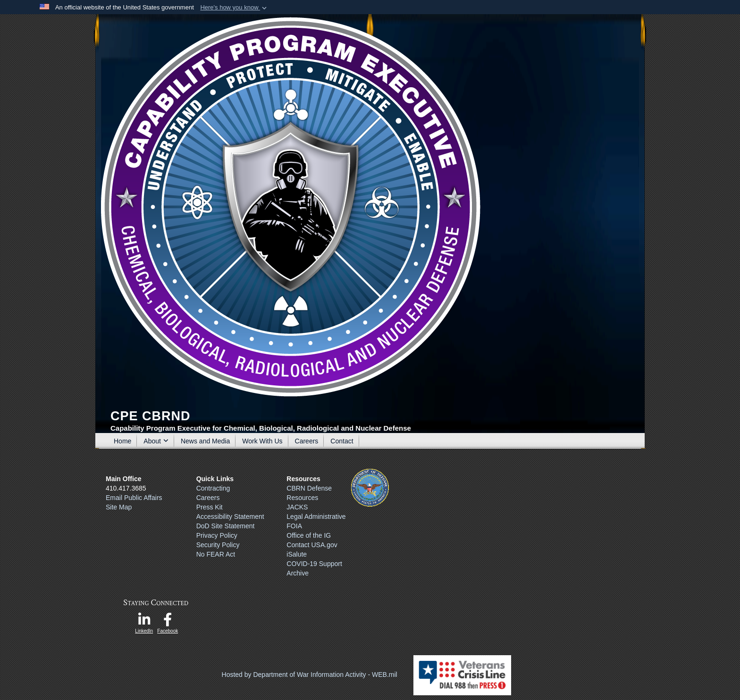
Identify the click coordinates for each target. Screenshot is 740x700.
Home (122, 441)
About (156, 441)
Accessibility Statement (230, 517)
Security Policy (218, 545)
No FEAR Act (216, 554)
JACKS (297, 507)
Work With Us (262, 441)
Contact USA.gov (312, 545)
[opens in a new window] (144, 622)
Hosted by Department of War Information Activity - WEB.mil (310, 675)
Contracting (213, 488)
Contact (342, 441)
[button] (234, 8)
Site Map (119, 507)
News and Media (205, 441)
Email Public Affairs (134, 498)
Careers (307, 441)
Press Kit (210, 507)
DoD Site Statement (226, 526)
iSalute (297, 554)
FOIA (294, 526)
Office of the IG (309, 535)
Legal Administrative (316, 517)
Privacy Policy (217, 535)
